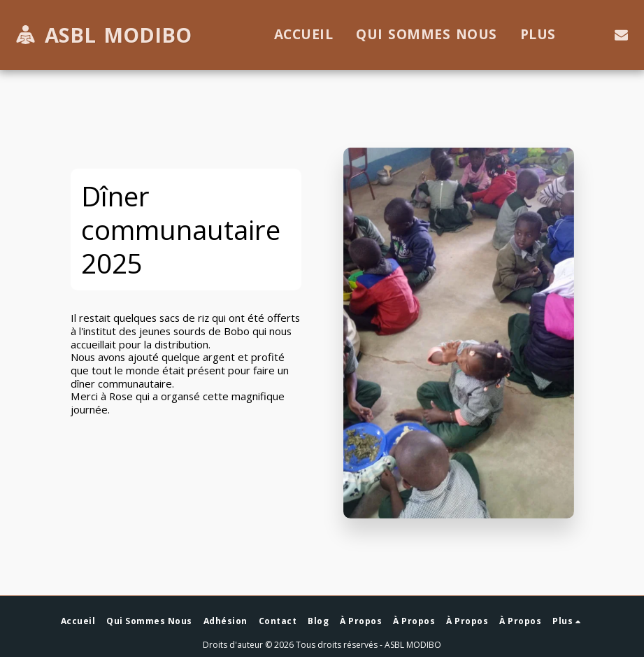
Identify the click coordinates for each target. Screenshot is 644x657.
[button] (621, 35)
